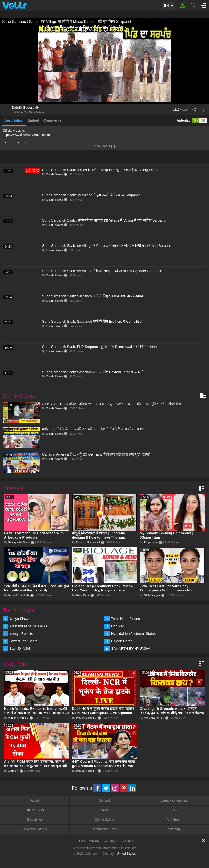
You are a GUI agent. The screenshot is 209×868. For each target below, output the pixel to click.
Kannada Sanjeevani (88, 542)
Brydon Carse (122, 641)
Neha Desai (83, 595)
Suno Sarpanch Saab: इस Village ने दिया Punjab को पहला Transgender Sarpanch (102, 271)
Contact (104, 800)
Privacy (94, 841)
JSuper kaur (151, 542)
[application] (104, 64)
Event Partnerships (174, 800)
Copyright (110, 841)
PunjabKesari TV (18, 718)
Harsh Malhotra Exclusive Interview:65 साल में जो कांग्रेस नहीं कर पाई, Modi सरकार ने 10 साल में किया (36, 713)
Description (14, 120)
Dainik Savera (23, 108)
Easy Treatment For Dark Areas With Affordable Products (34, 535)
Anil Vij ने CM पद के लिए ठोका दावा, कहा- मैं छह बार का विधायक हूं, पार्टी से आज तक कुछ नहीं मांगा (35, 766)
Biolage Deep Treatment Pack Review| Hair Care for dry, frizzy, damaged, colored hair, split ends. (103, 590)
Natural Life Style (19, 595)
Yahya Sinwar (20, 619)
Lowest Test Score (23, 641)
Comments (52, 120)
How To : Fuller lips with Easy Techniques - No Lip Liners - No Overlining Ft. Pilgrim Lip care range (170, 590)
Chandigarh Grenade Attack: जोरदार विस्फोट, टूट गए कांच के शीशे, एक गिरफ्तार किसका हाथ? (172, 713)
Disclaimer (35, 820)
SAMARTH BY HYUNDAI (131, 648)
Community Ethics (104, 829)
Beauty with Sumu (19, 542)
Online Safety (104, 820)
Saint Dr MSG (20, 648)
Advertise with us (35, 829)
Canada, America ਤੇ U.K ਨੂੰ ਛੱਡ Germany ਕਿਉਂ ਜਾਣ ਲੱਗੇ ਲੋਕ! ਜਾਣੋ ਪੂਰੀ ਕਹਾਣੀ (96, 454)
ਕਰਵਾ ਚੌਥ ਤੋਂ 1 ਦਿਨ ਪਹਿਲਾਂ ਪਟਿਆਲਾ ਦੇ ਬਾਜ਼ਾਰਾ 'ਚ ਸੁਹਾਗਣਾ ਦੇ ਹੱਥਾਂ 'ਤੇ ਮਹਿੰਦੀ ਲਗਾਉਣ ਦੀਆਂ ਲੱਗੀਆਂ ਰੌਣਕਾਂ (113, 404)
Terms (80, 841)
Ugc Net (117, 626)
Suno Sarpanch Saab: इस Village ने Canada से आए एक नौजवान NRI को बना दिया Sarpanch (108, 246)
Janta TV (14, 771)
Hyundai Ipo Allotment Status (133, 634)
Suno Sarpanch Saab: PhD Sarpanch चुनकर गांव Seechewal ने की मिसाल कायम (100, 347)
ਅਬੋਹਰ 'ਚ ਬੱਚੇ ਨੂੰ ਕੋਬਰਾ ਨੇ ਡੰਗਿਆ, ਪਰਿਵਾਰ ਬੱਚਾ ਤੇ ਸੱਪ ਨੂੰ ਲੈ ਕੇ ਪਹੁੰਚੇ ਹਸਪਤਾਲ (93, 429)
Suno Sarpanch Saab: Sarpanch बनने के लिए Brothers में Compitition (93, 321)
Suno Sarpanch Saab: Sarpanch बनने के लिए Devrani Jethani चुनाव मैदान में (97, 372)
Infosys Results (21, 634)
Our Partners (35, 810)
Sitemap (174, 829)
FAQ (174, 810)
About (35, 800)
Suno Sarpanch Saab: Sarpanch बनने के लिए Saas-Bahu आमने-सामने (93, 296)
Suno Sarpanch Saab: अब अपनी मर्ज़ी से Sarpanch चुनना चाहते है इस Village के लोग (101, 170)
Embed (33, 120)
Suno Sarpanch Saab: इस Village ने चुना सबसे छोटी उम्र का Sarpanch (91, 195)
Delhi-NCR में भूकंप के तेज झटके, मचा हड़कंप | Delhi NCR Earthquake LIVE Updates (104, 711)
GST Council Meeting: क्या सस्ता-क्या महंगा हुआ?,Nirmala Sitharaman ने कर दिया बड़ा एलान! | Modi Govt (103, 766)
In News (104, 810)
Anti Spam (174, 820)
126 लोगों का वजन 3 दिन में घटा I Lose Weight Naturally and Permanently (37, 588)
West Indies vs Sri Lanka (28, 626)
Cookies (127, 841)
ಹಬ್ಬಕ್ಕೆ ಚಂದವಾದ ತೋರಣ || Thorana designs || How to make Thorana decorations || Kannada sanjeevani (100, 537)
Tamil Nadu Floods (126, 619)
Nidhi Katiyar (152, 595)
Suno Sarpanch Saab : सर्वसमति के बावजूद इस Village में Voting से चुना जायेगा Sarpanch (105, 220)
